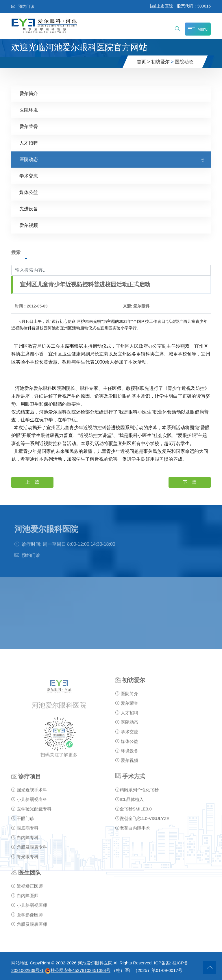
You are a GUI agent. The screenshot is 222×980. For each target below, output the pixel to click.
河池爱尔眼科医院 (95, 963)
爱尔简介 (29, 93)
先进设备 (29, 209)
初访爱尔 (160, 62)
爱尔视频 (29, 225)
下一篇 (190, 482)
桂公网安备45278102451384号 (78, 970)
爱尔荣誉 (29, 126)
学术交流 (29, 176)
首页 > (143, 62)
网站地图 (20, 963)
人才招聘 (29, 143)
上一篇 (32, 482)
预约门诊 (23, 6)
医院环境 (29, 110)
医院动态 (184, 62)
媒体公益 (29, 192)
